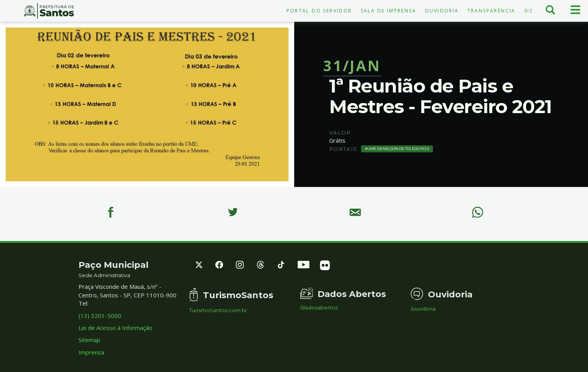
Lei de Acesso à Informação (115, 328)
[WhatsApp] (478, 212)
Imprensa (91, 352)
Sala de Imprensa (388, 11)
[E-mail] (355, 212)
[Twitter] (233, 212)
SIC (529, 11)
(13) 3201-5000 (100, 316)
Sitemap (89, 340)
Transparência (492, 11)
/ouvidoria (423, 309)
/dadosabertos (319, 308)
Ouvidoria (442, 11)
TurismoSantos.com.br (218, 310)
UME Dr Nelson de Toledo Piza (398, 149)
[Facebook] (110, 212)
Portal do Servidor (319, 11)
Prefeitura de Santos (49, 11)
